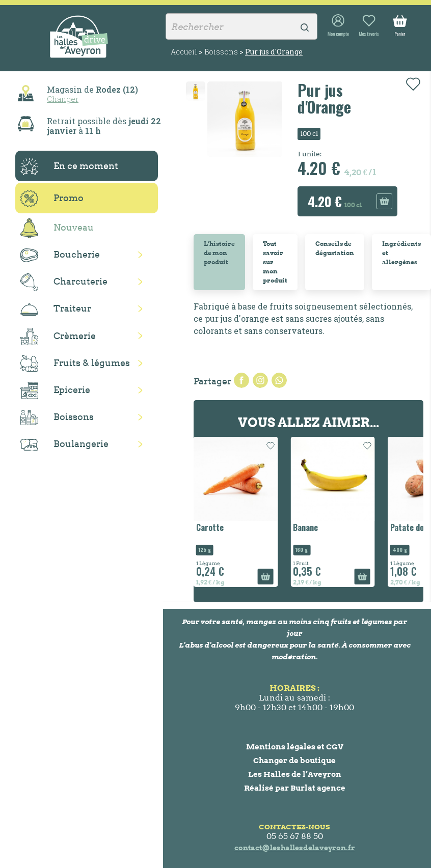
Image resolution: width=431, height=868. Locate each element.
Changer (63, 99)
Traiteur (56, 309)
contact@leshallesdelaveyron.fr (295, 848)
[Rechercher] (241, 26)
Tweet (260, 380)
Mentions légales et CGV (295, 747)
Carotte (210, 527)
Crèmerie (58, 337)
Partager (241, 380)
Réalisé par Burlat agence (295, 788)
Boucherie (60, 255)
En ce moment (69, 166)
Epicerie (55, 390)
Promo (52, 199)
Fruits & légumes (75, 364)
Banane (305, 527)
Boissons (57, 418)
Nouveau (57, 228)
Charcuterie (64, 282)
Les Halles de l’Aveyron (295, 774)
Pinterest (279, 380)
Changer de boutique (294, 760)
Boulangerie (64, 444)
